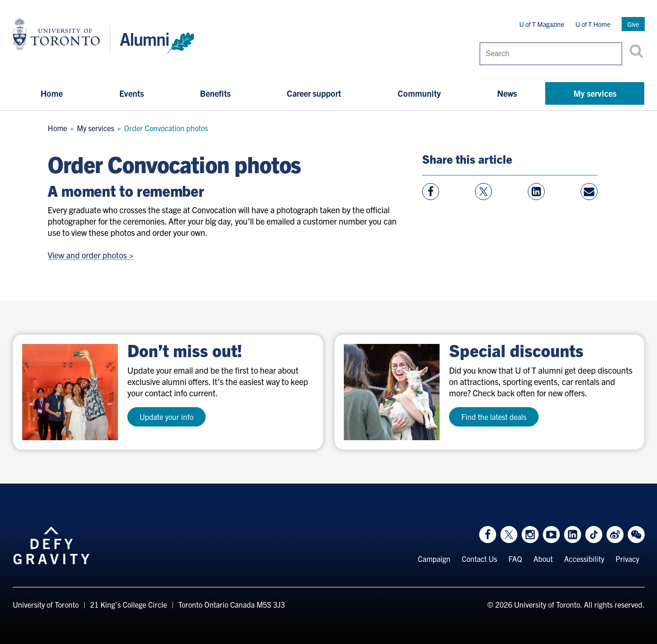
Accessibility (584, 559)
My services (595, 93)
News (507, 93)
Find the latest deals (494, 417)
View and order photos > (91, 255)
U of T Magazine (542, 24)
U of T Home (593, 24)
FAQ (515, 559)
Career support (314, 93)
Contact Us (479, 559)
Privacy (627, 559)
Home (52, 93)
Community (419, 93)
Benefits (215, 93)
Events (132, 93)
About (543, 559)
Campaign (434, 559)
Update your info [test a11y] (166, 417)
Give (633, 24)
